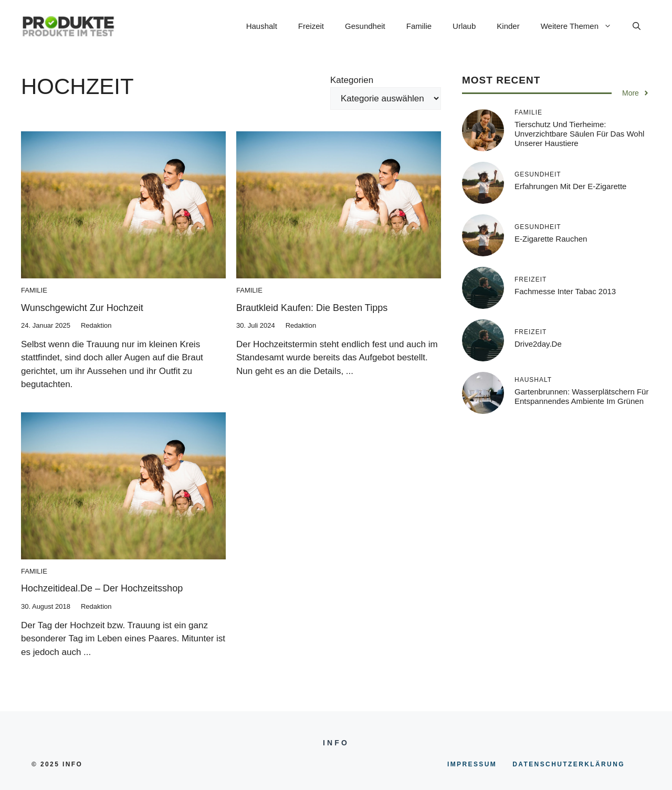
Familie (419, 26)
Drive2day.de (538, 344)
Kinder (508, 26)
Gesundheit (365, 26)
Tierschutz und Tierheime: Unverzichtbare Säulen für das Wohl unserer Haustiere (579, 134)
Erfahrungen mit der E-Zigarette (570, 186)
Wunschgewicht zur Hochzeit (82, 308)
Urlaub (464, 26)
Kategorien (352, 80)
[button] (637, 26)
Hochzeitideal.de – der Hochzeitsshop (102, 588)
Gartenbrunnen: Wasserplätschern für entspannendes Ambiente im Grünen (581, 396)
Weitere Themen (581, 26)
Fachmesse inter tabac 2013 (565, 291)
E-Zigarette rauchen (551, 239)
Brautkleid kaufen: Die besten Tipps (312, 308)
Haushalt (262, 26)
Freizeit (311, 26)
